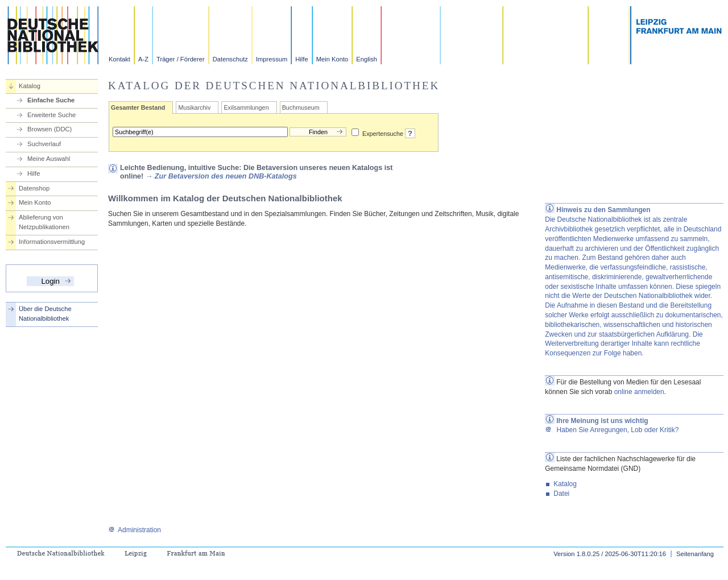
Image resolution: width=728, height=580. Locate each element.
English (367, 59)
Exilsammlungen (246, 107)
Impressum (272, 59)
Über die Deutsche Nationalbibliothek (45, 314)
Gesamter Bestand (138, 107)
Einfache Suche (51, 100)
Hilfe (301, 59)
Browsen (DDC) (49, 129)
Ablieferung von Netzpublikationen (44, 222)
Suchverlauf (44, 144)
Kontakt (119, 59)
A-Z (143, 59)
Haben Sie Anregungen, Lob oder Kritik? (612, 430)
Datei (561, 494)
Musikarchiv (194, 107)
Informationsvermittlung (52, 242)
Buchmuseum (301, 107)
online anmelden (639, 392)
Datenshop (34, 188)
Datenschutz (230, 59)
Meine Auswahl (49, 159)
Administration (135, 530)
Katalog (30, 86)
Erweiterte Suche (51, 115)
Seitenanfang (695, 554)
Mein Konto (332, 59)
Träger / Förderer (181, 59)
